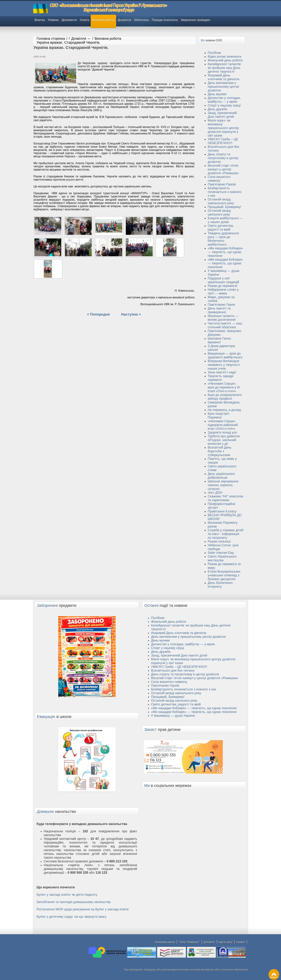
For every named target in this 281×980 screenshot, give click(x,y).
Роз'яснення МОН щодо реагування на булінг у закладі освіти (83, 909)
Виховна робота (103, 20)
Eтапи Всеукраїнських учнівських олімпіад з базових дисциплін (224, 575)
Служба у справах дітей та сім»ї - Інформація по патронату (226, 534)
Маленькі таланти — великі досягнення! (223, 318)
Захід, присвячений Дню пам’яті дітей (222, 115)
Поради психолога (165, 20)
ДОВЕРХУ (274, 974)
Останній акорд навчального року (221, 201)
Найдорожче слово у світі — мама (223, 291)
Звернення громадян (195, 20)
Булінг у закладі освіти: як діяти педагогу (67, 895)
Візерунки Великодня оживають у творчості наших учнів (224, 365)
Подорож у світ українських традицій (223, 280)
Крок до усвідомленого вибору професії (225, 397)
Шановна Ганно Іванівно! (219, 340)
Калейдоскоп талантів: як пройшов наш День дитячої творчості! (225, 68)
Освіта (85, 20)
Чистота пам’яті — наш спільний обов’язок (225, 325)
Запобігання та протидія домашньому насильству (74, 902)
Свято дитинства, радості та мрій (221, 228)
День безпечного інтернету (220, 585)
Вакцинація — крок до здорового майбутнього (225, 355)
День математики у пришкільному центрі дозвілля (223, 87)
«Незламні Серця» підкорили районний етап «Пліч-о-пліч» (223, 425)
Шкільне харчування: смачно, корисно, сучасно (223, 485)
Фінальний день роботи (225, 60)
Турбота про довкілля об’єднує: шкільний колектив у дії (224, 440)
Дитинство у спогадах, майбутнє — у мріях (224, 100)
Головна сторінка (51, 38)
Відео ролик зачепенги (225, 57)
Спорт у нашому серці (224, 105)
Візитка (40, 20)
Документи (69, 20)
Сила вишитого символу (219, 179)
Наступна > (131, 314)
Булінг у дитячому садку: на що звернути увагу (72, 917)
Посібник (214, 53)
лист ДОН (215, 493)
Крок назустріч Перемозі (219, 416)
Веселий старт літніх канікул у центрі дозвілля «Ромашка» (223, 169)
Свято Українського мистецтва (222, 558)
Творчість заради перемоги (221, 378)
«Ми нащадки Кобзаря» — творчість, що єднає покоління (225, 252)
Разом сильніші (219, 541)
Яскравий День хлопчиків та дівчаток (224, 77)
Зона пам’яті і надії (222, 372)
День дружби (217, 109)
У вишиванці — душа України (173, 716)
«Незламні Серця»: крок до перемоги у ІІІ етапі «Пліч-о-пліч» (224, 387)
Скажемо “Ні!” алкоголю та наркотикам (225, 498)
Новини (53, 20)
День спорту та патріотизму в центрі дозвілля (223, 158)
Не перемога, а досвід (224, 410)
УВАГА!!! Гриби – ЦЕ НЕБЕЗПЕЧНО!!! (223, 141)
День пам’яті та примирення (219, 310)
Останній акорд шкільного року (219, 213)
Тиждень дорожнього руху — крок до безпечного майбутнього (223, 239)
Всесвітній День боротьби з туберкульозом (220, 451)
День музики (217, 94)
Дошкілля (124, 20)
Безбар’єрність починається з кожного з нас (225, 192)
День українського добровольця (221, 476)
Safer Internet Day (221, 553)
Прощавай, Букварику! (224, 207)
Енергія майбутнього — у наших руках (225, 220)
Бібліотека (141, 20)
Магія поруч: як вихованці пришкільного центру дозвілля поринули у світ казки (223, 128)
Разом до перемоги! (223, 286)
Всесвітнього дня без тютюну (173, 671)
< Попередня (98, 314)
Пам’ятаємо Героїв (222, 184)
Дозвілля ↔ (81, 38)
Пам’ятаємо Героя (221, 305)
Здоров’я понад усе (222, 432)
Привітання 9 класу (222, 511)
